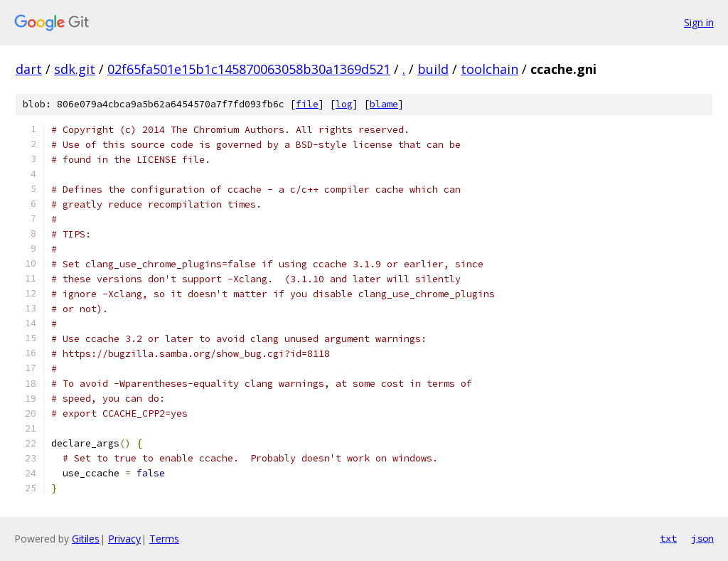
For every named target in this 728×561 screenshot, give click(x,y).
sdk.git (75, 69)
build (433, 69)
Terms (164, 539)
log (344, 104)
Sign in (699, 22)
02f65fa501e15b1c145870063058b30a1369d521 (249, 69)
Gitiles (86, 539)
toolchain (489, 69)
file (307, 104)
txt (668, 538)
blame (384, 104)
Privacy (124, 539)
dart (29, 69)
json (702, 538)
